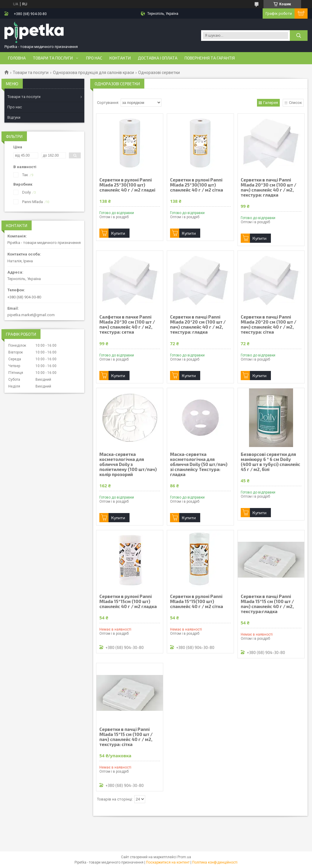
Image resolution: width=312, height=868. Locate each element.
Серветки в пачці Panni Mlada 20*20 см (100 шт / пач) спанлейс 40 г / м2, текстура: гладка (198, 324)
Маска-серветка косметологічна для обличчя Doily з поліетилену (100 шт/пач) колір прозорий (128, 464)
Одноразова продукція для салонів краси (93, 73)
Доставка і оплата (158, 58)
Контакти (120, 58)
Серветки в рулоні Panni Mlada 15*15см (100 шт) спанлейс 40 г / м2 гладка (128, 601)
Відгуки (14, 117)
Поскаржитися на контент (168, 862)
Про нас (94, 58)
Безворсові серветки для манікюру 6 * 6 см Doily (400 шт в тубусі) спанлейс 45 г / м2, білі (270, 462)
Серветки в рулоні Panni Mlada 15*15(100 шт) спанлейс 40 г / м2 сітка (197, 601)
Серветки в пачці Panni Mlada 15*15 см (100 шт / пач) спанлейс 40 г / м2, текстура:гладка (267, 604)
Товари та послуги (53, 58)
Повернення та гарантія (210, 58)
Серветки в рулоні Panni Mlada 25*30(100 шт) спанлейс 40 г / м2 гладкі (127, 185)
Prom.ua (184, 857)
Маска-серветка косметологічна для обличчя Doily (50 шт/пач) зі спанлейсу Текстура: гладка (199, 464)
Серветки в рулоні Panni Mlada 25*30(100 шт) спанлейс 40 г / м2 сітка (197, 185)
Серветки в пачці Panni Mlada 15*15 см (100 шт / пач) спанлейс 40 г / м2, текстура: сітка (126, 737)
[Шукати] (299, 36)
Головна (17, 58)
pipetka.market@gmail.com (31, 315)
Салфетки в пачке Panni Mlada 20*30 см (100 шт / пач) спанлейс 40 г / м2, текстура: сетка (127, 324)
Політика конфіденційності (215, 862)
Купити (118, 233)
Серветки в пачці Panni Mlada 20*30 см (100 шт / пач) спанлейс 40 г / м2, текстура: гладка (269, 187)
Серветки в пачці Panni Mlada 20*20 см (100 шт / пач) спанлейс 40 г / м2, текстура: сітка (269, 324)
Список (295, 103)
